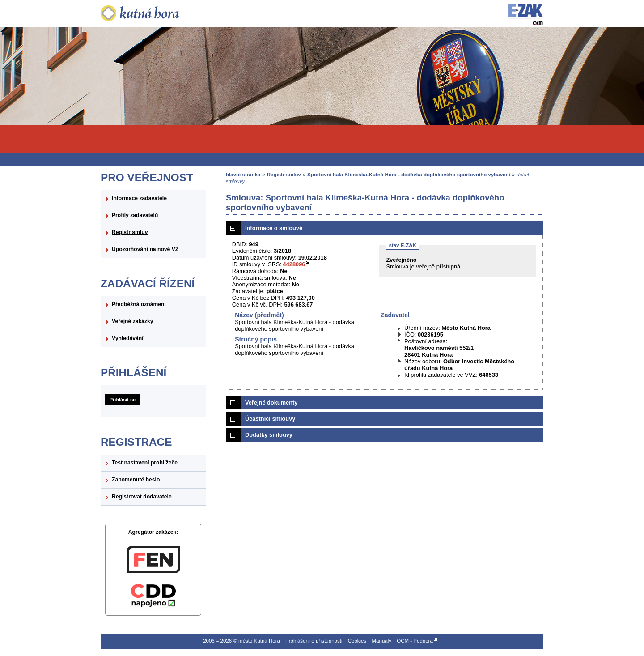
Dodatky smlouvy (269, 435)
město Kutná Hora (153, 13)
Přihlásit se (123, 400)
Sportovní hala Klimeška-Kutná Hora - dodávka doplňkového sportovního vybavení (409, 175)
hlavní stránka (243, 175)
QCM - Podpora (415, 641)
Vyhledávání (128, 338)
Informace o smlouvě (274, 228)
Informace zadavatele (139, 198)
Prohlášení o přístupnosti (314, 641)
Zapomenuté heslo (136, 480)
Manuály (381, 641)
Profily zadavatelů (135, 215)
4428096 (294, 264)
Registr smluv (130, 232)
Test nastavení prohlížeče (145, 463)
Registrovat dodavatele (142, 497)
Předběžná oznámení (139, 304)
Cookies (357, 641)
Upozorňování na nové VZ (145, 249)
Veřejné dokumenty (271, 403)
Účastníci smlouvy (270, 419)
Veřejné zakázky (133, 321)
